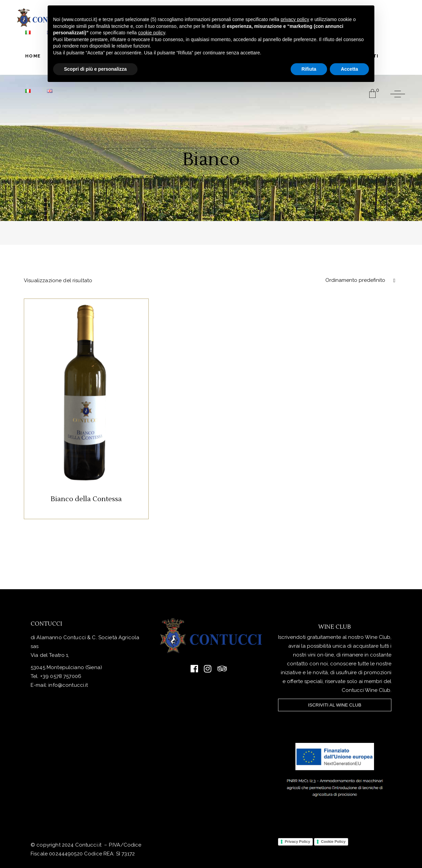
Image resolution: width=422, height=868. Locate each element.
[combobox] (359, 280)
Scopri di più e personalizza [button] (95, 69)
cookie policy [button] (152, 33)
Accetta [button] (349, 69)
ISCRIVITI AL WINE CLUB (335, 705)
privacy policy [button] (295, 19)
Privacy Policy (298, 841)
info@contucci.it (68, 685)
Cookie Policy (333, 841)
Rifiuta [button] (309, 69)
